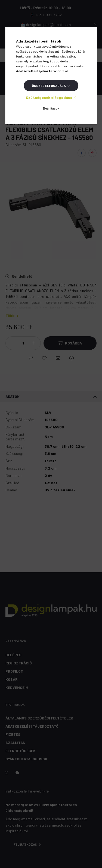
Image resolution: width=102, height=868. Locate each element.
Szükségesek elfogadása (49, 97)
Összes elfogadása (49, 86)
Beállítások (51, 108)
